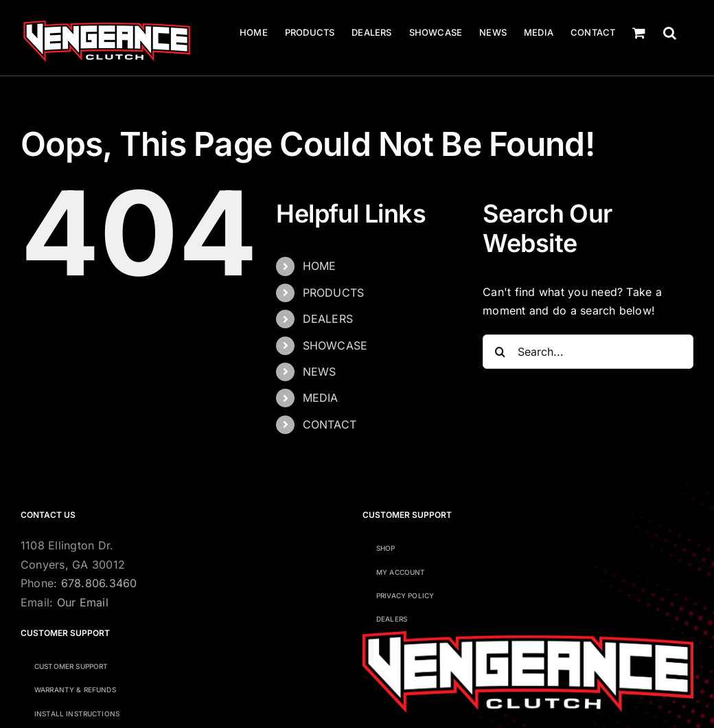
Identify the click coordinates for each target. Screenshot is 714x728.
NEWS (320, 372)
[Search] (500, 352)
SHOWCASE (335, 345)
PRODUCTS (334, 293)
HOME (320, 266)
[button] (670, 33)
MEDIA (321, 398)
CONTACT (330, 424)
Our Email (83, 602)
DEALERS (328, 319)
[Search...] (588, 352)
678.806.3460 (99, 583)
